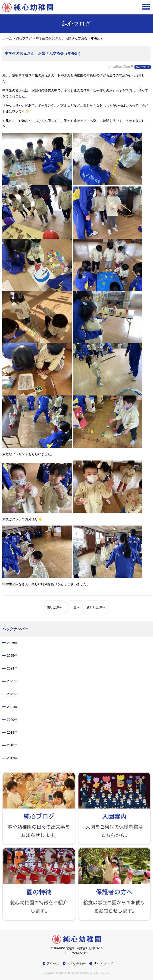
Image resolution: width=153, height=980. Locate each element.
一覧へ (75, 607)
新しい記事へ (96, 607)
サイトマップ (103, 964)
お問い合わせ (76, 964)
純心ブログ (143, 67)
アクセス (53, 964)
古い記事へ (55, 607)
